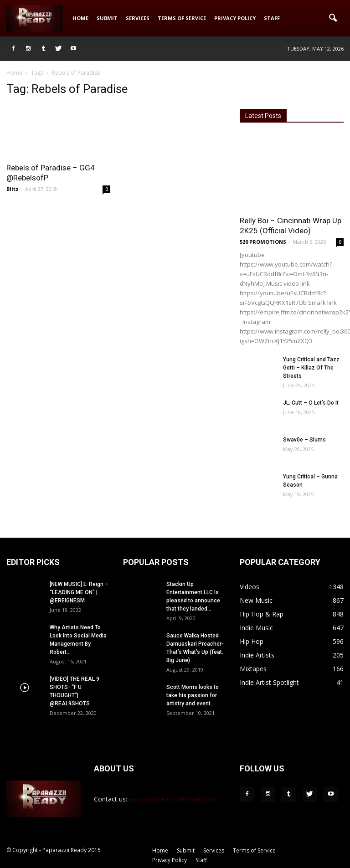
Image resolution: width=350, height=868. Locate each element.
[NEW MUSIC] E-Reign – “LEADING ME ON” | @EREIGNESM (79, 592)
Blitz (13, 189)
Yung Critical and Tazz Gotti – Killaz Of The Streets (311, 368)
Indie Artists (257, 655)
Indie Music (256, 628)
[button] (333, 18)
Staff (272, 18)
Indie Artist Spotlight (269, 682)
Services (138, 18)
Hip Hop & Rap (262, 614)
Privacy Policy (235, 18)
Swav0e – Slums (304, 440)
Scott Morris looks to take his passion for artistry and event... (193, 695)
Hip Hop (252, 641)
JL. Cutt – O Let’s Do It (311, 403)
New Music (256, 600)
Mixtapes (253, 669)
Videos (250, 587)
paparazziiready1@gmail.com (172, 799)
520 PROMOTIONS (263, 242)
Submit (107, 18)
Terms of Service (182, 18)
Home (80, 18)
